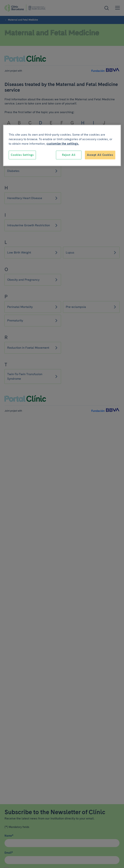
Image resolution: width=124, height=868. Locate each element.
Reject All (69, 155)
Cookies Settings (22, 155)
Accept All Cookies (100, 155)
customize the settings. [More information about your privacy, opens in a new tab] (63, 144)
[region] (62, 146)
